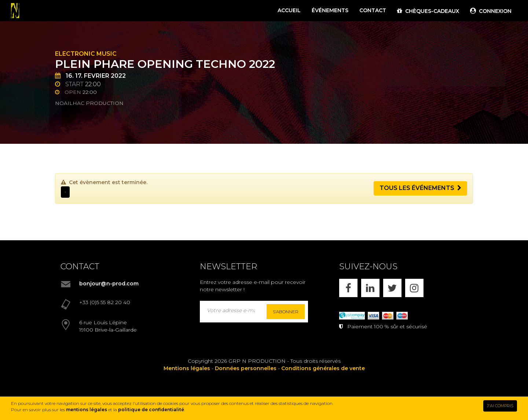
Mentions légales (187, 368)
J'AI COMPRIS (500, 406)
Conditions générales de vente (323, 368)
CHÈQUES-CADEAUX (428, 11)
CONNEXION (491, 11)
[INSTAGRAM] (414, 288)
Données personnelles (246, 368)
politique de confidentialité (151, 410)
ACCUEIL (289, 10)
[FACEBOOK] (348, 288)
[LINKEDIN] (370, 288)
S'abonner (286, 312)
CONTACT (373, 10)
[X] (392, 288)
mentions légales (87, 410)
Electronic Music (86, 54)
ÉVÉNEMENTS (330, 10)
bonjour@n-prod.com (109, 284)
